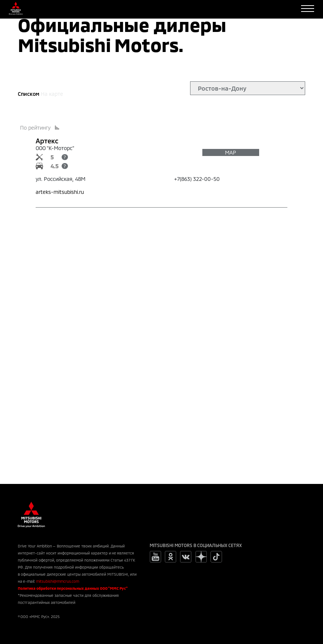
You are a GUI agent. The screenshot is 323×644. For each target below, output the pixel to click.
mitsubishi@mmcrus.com (58, 581)
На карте (52, 94)
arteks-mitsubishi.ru (60, 192)
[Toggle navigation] (308, 9)
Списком (29, 94)
